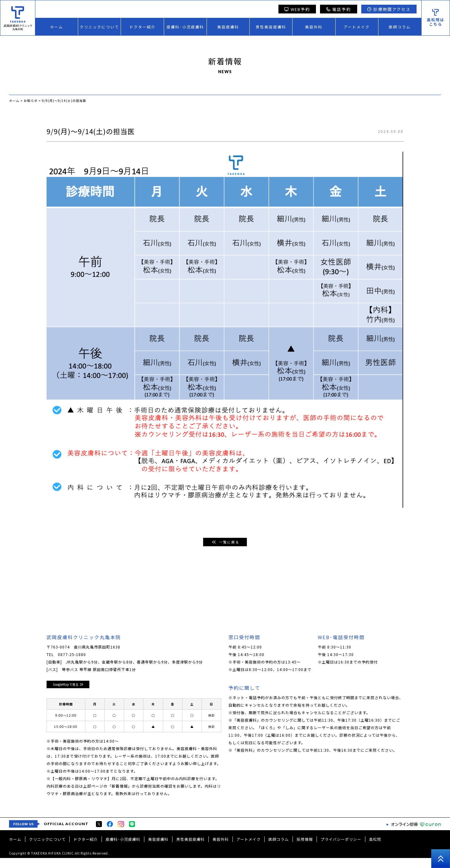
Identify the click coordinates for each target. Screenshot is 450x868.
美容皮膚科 (228, 27)
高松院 (375, 849)
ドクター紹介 (142, 27)
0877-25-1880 (72, 655)
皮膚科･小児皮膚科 (185, 27)
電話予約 (339, 9)
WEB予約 (297, 9)
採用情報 (305, 849)
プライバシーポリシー (341, 849)
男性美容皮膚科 (271, 27)
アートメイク (357, 27)
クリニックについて (99, 27)
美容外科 (314, 27)
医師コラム (400, 27)
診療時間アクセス (389, 9)
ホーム (57, 27)
